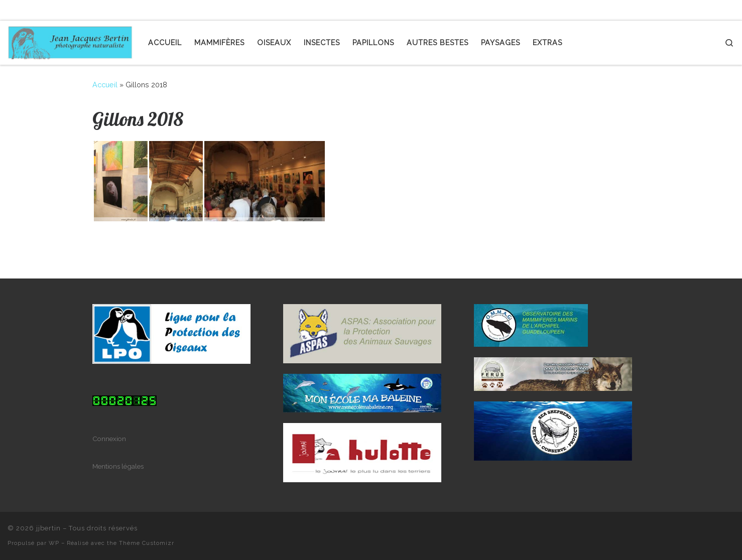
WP (54, 543)
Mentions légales (118, 466)
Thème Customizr (147, 543)
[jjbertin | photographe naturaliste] (70, 40)
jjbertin (48, 528)
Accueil (105, 85)
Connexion (109, 439)
